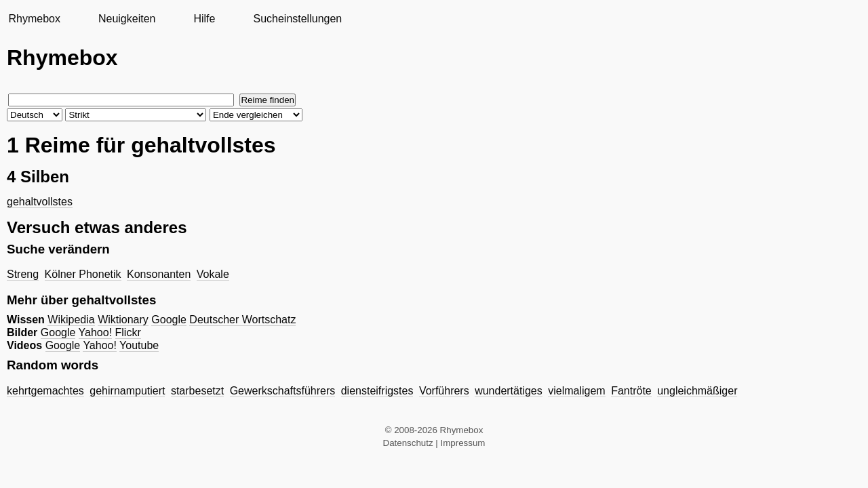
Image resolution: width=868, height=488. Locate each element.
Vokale (213, 274)
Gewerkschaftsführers (283, 391)
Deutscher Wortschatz (242, 320)
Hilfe (204, 19)
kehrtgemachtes (45, 391)
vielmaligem (576, 391)
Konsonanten (159, 274)
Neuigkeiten (127, 19)
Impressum (463, 443)
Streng (23, 274)
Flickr (128, 332)
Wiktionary (123, 320)
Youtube (139, 345)
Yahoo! (96, 332)
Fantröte (631, 391)
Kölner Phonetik (83, 274)
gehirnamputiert (127, 391)
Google (169, 320)
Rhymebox (34, 19)
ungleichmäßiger (697, 391)
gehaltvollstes (40, 202)
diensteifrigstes (377, 391)
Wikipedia (71, 320)
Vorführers (444, 391)
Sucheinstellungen (297, 19)
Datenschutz (408, 443)
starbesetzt (197, 391)
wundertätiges (509, 391)
